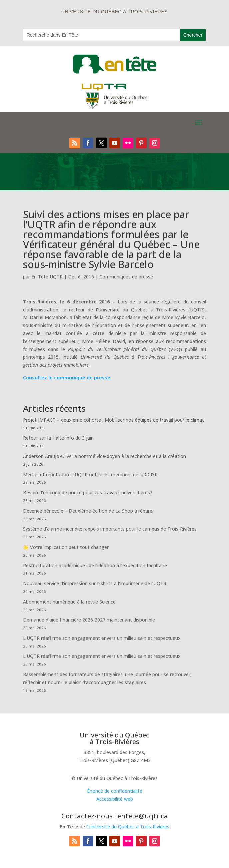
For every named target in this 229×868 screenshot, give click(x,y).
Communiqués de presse (126, 277)
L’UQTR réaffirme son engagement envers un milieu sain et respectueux (102, 638)
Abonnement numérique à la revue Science (69, 602)
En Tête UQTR (47, 277)
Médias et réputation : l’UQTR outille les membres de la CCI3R (90, 474)
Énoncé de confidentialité (115, 791)
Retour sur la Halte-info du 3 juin (58, 438)
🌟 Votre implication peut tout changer (66, 547)
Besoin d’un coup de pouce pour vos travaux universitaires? (88, 492)
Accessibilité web (115, 799)
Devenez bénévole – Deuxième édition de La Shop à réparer (88, 511)
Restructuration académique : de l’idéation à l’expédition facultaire (95, 565)
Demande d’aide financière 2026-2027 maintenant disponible (89, 620)
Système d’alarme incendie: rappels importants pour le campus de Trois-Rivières (110, 529)
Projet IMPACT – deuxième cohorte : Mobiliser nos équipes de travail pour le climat (113, 420)
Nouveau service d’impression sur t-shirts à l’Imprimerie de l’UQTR (95, 583)
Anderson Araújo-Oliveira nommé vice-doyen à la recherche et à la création (104, 456)
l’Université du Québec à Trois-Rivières (128, 827)
